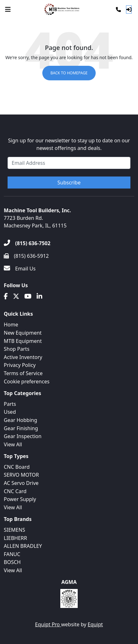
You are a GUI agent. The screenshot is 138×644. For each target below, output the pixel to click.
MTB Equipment (23, 341)
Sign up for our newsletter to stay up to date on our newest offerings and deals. (69, 144)
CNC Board (17, 467)
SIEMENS (14, 530)
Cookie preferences (27, 381)
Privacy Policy (20, 365)
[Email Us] (20, 269)
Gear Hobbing (21, 420)
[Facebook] (6, 296)
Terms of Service (23, 373)
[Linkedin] (39, 296)
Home (11, 325)
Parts (10, 404)
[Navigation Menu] (8, 9)
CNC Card (15, 491)
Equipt (95, 624)
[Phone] (118, 9)
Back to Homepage (69, 73)
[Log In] (129, 9)
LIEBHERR (15, 538)
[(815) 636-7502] (27, 243)
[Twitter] (16, 296)
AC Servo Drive (21, 483)
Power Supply (20, 499)
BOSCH (12, 562)
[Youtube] (28, 296)
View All (13, 444)
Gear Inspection (23, 436)
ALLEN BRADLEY (23, 546)
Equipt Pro (48, 624)
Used (10, 412)
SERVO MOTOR (21, 475)
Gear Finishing (21, 428)
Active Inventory (23, 357)
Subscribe (69, 183)
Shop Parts (17, 349)
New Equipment (23, 333)
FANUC (12, 554)
